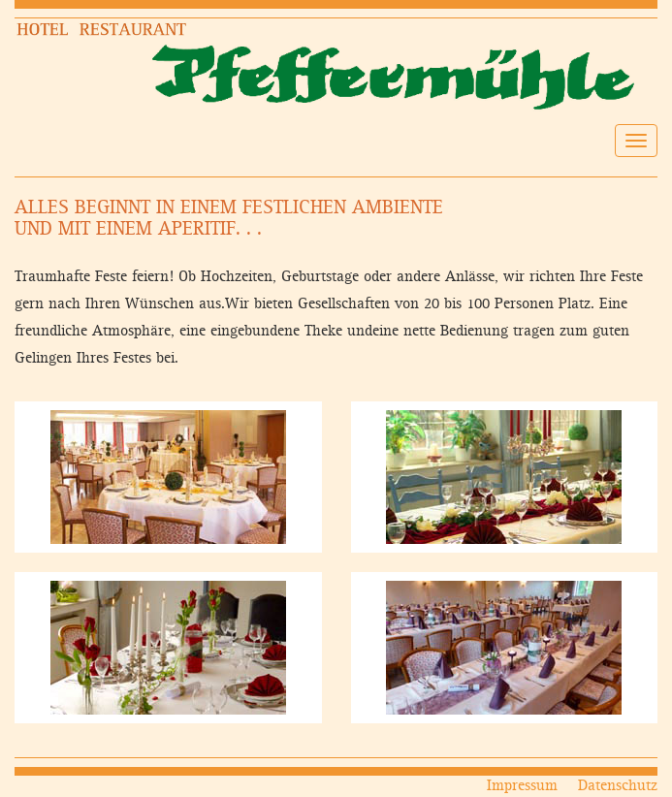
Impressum (522, 786)
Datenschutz (618, 786)
